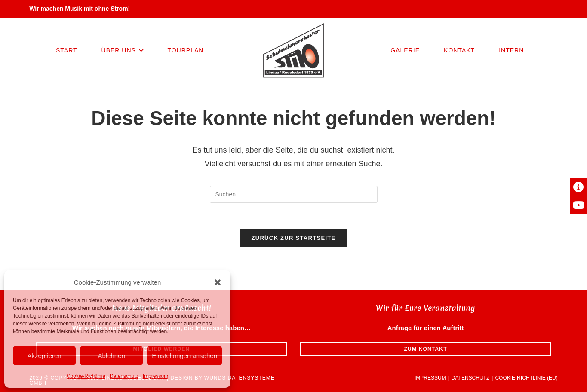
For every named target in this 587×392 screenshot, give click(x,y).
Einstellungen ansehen (184, 356)
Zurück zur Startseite (293, 238)
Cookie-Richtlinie (86, 376)
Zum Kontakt (425, 349)
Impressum (155, 376)
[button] (218, 282)
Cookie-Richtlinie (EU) (526, 378)
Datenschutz (124, 376)
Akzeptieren (44, 356)
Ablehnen (111, 356)
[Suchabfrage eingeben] (294, 194)
